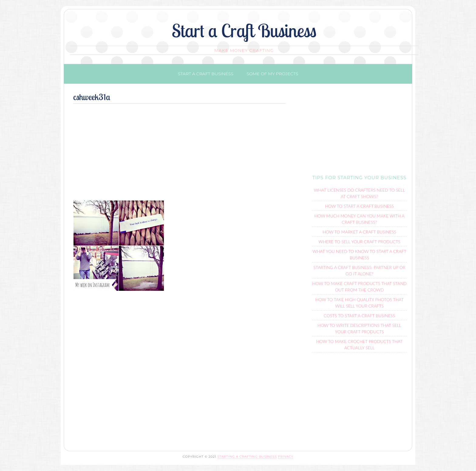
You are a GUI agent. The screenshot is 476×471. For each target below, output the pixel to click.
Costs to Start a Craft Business (360, 316)
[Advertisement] (179, 155)
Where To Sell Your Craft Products (359, 242)
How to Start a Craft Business (359, 206)
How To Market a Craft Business (360, 232)
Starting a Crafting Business (247, 457)
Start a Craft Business (244, 30)
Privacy (286, 457)
